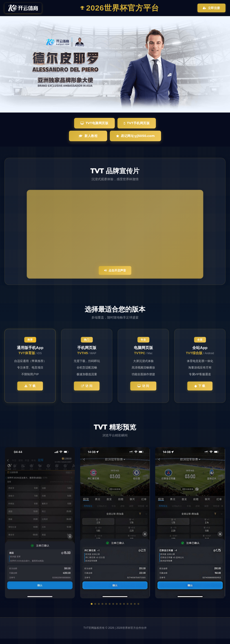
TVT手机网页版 (137, 123)
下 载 (30, 386)
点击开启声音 (115, 270)
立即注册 (211, 8)
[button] (92, 604)
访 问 (87, 386)
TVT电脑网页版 (94, 123)
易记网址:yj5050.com (135, 136)
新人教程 (88, 136)
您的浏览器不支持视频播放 (115, 234)
